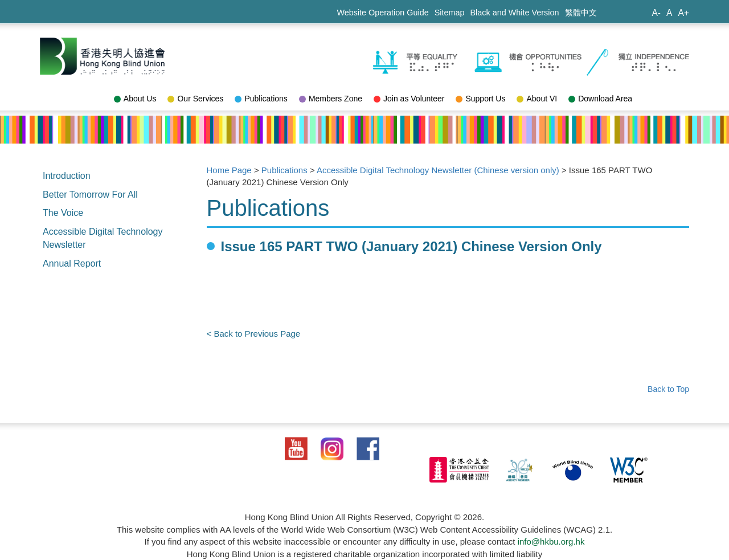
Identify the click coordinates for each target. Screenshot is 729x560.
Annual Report (72, 263)
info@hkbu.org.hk (551, 541)
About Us (135, 99)
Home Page (229, 170)
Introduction (67, 176)
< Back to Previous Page (254, 334)
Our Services (195, 99)
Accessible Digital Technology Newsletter (103, 238)
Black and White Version (515, 13)
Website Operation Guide (382, 13)
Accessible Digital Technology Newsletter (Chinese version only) (438, 170)
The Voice (63, 213)
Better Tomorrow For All (90, 195)
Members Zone (331, 99)
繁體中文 (581, 13)
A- (656, 13)
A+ (683, 13)
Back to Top (668, 389)
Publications (261, 99)
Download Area (600, 99)
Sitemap (450, 13)
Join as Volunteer (409, 99)
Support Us (480, 99)
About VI (537, 99)
